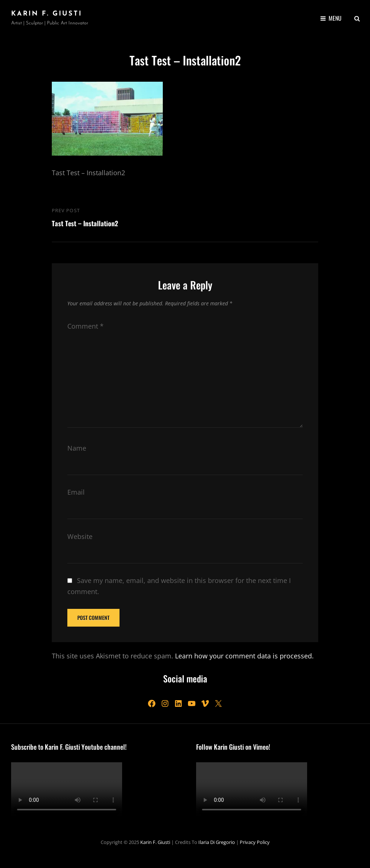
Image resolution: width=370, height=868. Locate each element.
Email (76, 492)
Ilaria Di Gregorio (217, 842)
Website (80, 536)
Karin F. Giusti (47, 14)
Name (77, 448)
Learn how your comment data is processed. (244, 656)
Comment (85, 326)
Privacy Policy (255, 842)
